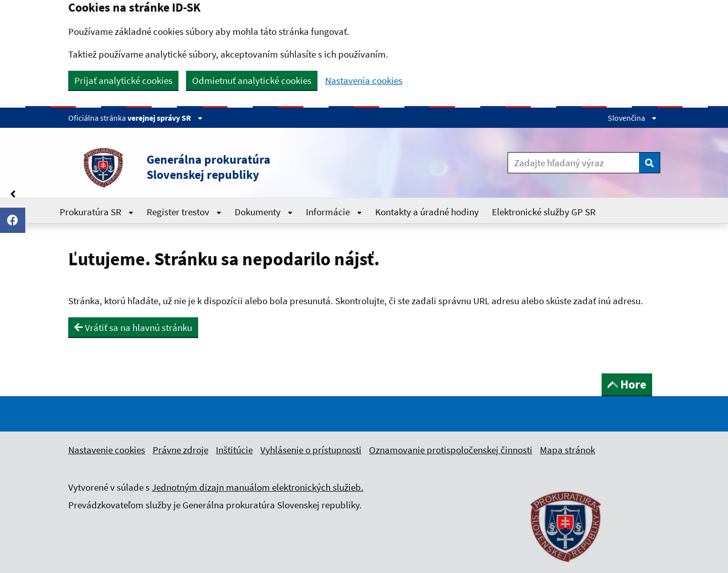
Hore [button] (627, 384)
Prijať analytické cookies (123, 80)
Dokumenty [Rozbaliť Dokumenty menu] (264, 212)
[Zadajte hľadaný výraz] (574, 163)
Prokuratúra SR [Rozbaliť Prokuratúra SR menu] (97, 212)
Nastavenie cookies (107, 450)
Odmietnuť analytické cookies (252, 80)
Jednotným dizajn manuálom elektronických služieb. (258, 487)
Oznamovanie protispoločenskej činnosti (451, 450)
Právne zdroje (180, 450)
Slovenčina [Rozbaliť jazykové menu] (632, 118)
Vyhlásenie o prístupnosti (311, 450)
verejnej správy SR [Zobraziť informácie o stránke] (165, 118)
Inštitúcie (234, 450)
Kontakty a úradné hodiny (427, 212)
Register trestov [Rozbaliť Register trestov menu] (184, 212)
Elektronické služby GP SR (544, 212)
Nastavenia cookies (364, 81)
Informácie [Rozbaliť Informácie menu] (334, 212)
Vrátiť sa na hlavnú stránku (133, 327)
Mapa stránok (567, 450)
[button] (242, 167)
